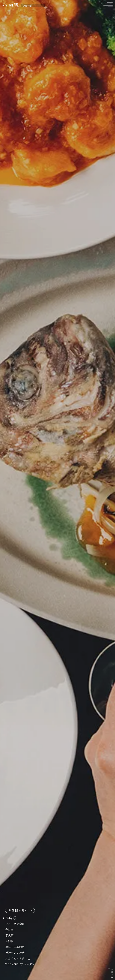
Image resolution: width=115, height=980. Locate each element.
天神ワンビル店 (17, 953)
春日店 (11, 929)
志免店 (11, 935)
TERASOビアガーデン (22, 964)
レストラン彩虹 (17, 924)
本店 (11, 918)
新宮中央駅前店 (17, 947)
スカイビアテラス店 (19, 958)
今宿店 (11, 941)
